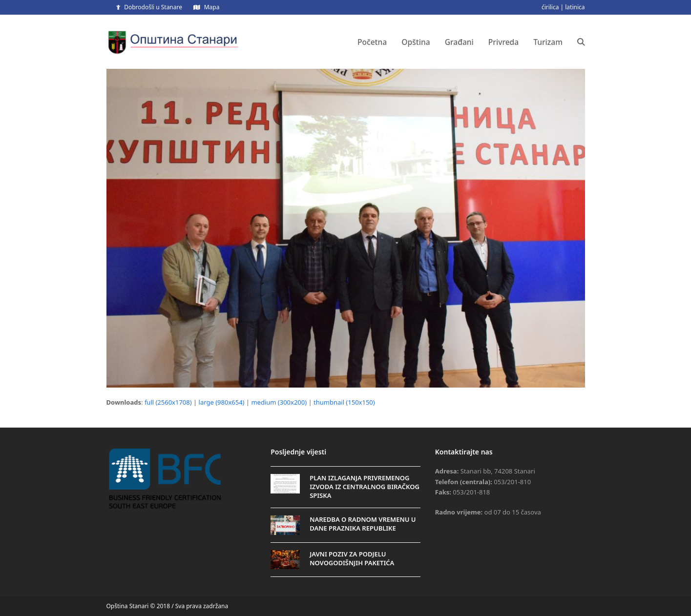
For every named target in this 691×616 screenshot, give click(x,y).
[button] (581, 42)
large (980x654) (222, 402)
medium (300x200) (279, 402)
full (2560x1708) (168, 402)
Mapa (212, 7)
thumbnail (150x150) (344, 402)
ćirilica (550, 7)
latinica (575, 7)
